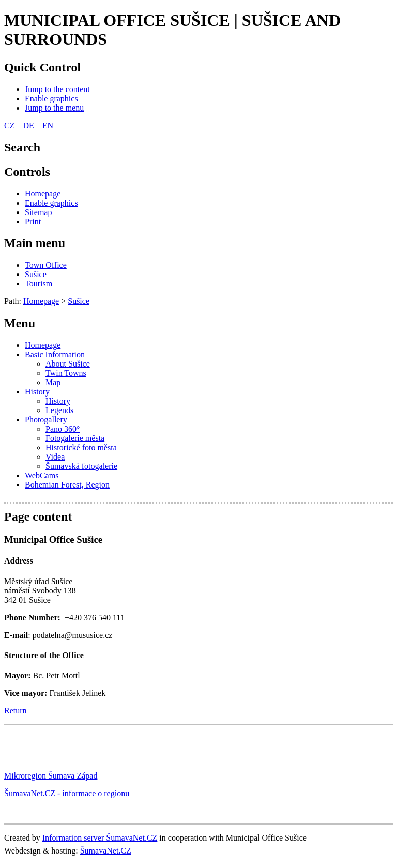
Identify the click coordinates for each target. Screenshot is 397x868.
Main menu (35, 243)
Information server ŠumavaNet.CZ (100, 838)
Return (16, 711)
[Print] (33, 222)
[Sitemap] (38, 212)
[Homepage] (43, 194)
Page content (38, 516)
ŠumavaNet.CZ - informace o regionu (67, 793)
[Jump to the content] (57, 89)
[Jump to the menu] (54, 108)
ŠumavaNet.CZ (106, 851)
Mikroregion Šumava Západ (51, 776)
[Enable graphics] (51, 98)
